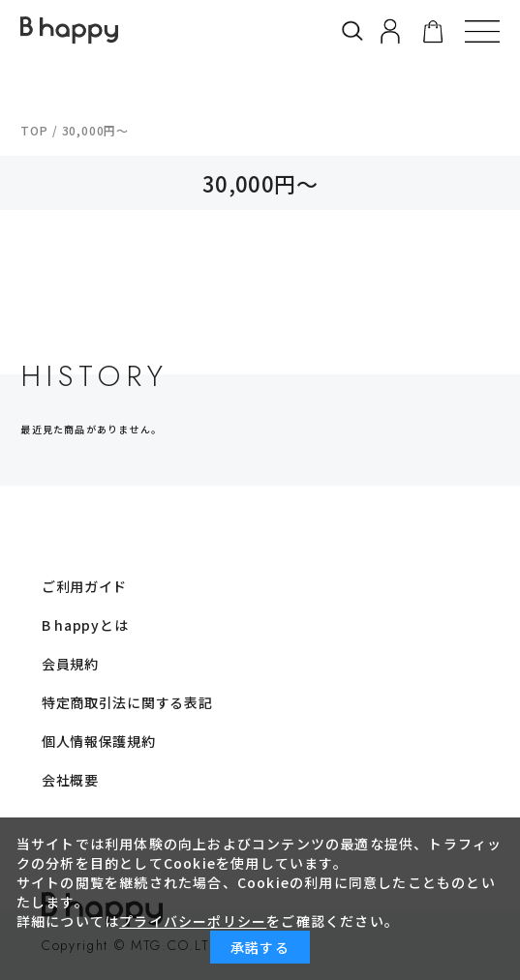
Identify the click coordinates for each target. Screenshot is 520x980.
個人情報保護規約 (99, 741)
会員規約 (70, 664)
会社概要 (70, 780)
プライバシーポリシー (193, 921)
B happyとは (85, 625)
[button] (482, 31)
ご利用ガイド (84, 586)
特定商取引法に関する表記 (127, 702)
